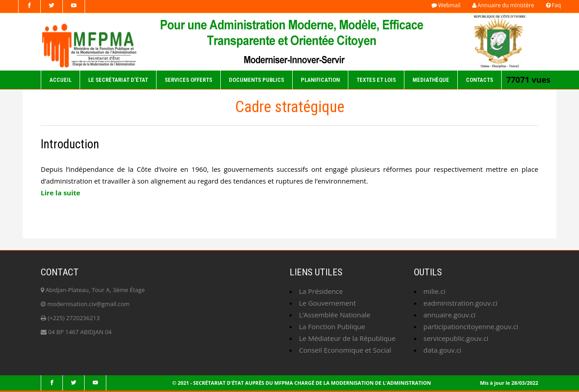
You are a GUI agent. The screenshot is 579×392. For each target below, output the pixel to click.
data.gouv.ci (442, 350)
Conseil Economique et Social (345, 350)
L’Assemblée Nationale (335, 315)
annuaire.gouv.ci (449, 315)
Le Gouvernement (327, 303)
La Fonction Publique (332, 326)
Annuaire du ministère (503, 5)
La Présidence (321, 291)
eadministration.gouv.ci (460, 303)
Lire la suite (60, 193)
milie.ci (434, 291)
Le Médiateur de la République (347, 338)
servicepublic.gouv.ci (456, 338)
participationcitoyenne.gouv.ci (471, 326)
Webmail (446, 5)
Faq (553, 5)
